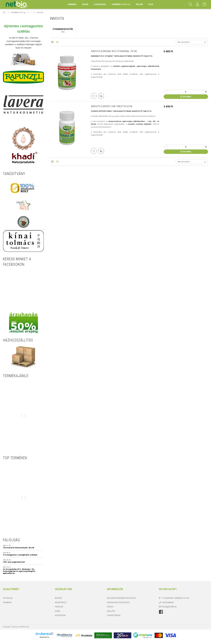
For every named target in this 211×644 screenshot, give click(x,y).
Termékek (7, 602)
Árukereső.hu (44, 637)
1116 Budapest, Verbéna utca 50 (175, 598)
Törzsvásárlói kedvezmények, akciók (19, 548)
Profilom (59, 607)
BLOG (151, 4)
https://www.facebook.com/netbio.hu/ (161, 612)
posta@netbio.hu (169, 607)
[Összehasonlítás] (101, 96)
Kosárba (187, 97)
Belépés (58, 598)
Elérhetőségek (114, 615)
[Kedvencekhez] (94, 96)
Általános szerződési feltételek (121, 598)
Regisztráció (61, 602)
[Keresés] (190, 4)
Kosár (58, 611)
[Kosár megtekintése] (205, 4)
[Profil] (198, 4)
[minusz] (166, 92)
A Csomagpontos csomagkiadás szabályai (20, 555)
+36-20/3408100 (168, 602)
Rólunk (139, 4)
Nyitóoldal (8, 598)
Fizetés (110, 607)
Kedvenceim (60, 615)
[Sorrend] (192, 42)
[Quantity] (186, 92)
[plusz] (206, 92)
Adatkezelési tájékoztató (118, 602)
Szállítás (111, 611)
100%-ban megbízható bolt (14, 562)
